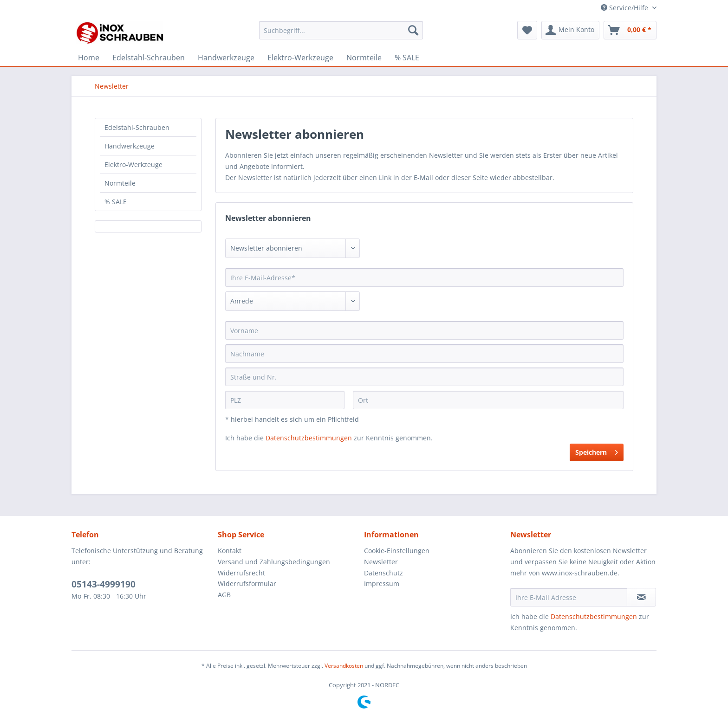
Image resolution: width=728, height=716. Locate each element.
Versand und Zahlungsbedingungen (274, 562)
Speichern (597, 451)
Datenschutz (383, 573)
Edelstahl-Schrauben (137, 127)
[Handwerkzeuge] (226, 58)
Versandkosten (344, 666)
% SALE (116, 202)
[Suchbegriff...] (341, 30)
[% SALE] (407, 58)
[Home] (89, 58)
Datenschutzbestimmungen (309, 438)
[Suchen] (413, 30)
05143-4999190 (104, 584)
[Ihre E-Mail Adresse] (569, 597)
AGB (224, 595)
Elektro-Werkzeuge (133, 164)
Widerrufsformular (247, 584)
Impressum (382, 584)
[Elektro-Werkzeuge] (300, 58)
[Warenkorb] (630, 30)
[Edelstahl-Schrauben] (149, 58)
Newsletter (381, 562)
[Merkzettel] (527, 30)
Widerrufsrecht (241, 573)
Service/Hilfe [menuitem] (625, 8)
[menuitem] (341, 35)
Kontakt (230, 551)
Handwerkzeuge (130, 146)
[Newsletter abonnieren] (641, 597)
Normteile (120, 183)
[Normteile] (364, 58)
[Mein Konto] (570, 30)
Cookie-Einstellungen (397, 551)
